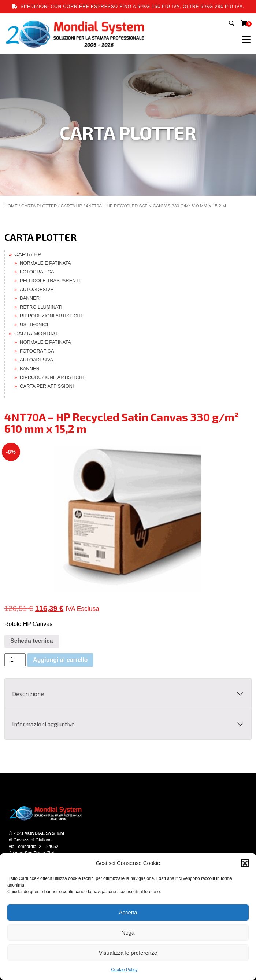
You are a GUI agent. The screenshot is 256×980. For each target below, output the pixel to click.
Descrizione (28, 694)
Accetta (128, 912)
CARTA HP (72, 206)
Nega (128, 933)
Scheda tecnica (32, 641)
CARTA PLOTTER (39, 206)
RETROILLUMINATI (41, 307)
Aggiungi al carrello (60, 660)
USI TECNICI (34, 325)
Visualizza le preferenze (128, 953)
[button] (245, 863)
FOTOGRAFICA (37, 272)
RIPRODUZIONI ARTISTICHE (52, 316)
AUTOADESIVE (37, 289)
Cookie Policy (124, 970)
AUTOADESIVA (36, 360)
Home (11, 206)
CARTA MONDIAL (36, 333)
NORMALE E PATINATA (45, 263)
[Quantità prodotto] (15, 660)
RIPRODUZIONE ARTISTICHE (53, 377)
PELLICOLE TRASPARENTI (50, 281)
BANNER (30, 298)
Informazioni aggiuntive (43, 724)
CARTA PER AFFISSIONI (47, 386)
